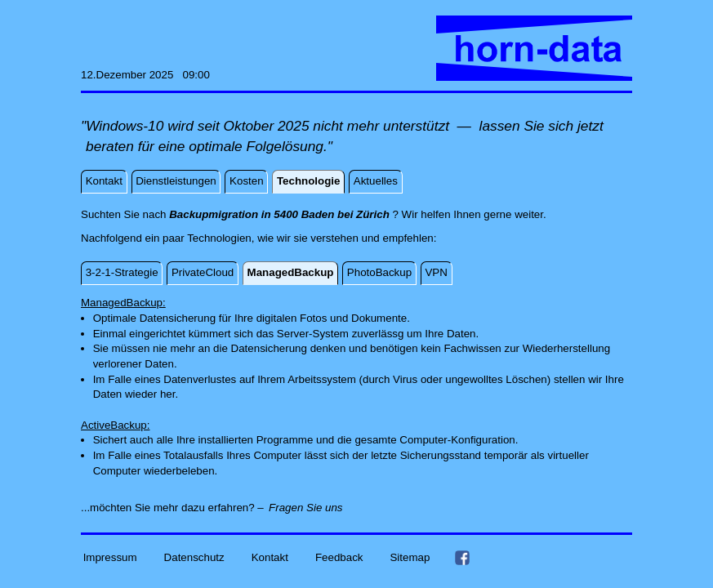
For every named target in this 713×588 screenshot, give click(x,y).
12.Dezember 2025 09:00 (145, 75)
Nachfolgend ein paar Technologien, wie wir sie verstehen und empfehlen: (258, 238)
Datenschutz (194, 557)
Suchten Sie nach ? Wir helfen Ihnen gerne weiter (312, 214)
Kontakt (270, 557)
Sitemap (410, 557)
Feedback (339, 557)
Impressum (110, 557)
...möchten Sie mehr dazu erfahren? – (172, 508)
